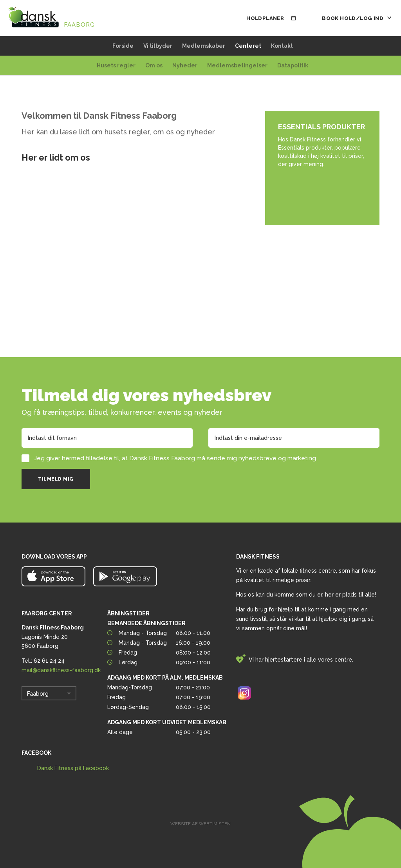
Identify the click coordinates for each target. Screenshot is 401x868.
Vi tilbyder (158, 46)
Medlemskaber (204, 46)
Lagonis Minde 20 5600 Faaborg (53, 637)
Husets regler (116, 65)
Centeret (248, 46)
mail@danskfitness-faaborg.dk (61, 670)
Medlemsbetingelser (237, 65)
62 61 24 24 (49, 661)
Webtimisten (215, 824)
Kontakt (282, 46)
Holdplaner (271, 18)
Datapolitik (293, 65)
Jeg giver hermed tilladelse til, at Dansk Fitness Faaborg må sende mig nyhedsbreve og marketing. (176, 458)
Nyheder (185, 65)
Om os (154, 65)
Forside (123, 46)
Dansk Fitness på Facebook (73, 768)
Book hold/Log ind (357, 18)
